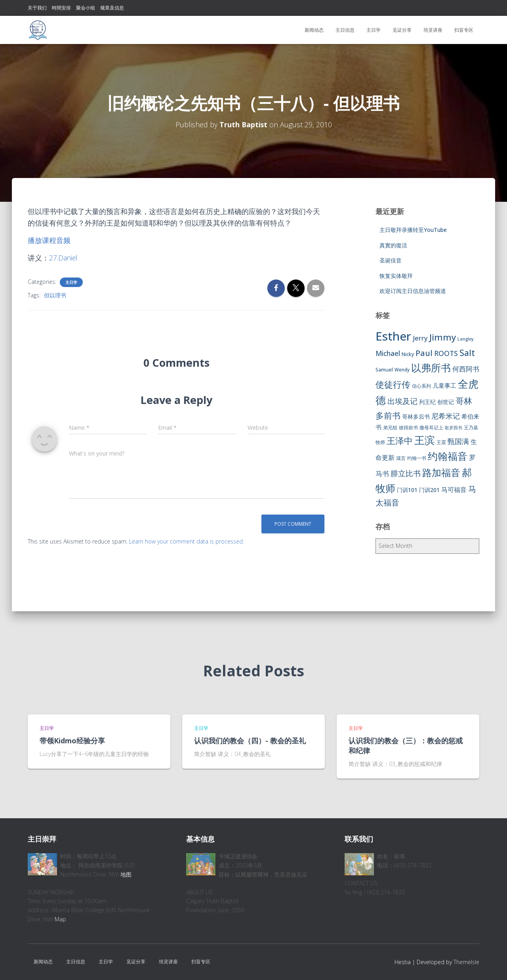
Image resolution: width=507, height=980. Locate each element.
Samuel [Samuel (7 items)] (384, 370)
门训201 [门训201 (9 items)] (429, 490)
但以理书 (55, 295)
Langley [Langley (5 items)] (466, 339)
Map (60, 919)
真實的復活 (393, 245)
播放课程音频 (49, 240)
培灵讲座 (433, 30)
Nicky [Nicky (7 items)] (408, 354)
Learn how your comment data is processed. (187, 541)
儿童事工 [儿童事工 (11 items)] (444, 385)
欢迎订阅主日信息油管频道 (413, 291)
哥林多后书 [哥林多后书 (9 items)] (416, 416)
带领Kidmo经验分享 (72, 741)
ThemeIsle (466, 962)
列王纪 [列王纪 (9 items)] (427, 402)
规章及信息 (112, 8)
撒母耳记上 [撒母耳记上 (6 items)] (431, 428)
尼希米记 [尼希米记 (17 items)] (446, 416)
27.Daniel (64, 258)
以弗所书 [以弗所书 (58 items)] (431, 367)
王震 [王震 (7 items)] (441, 442)
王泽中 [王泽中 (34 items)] (400, 441)
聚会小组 (86, 8)
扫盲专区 (464, 30)
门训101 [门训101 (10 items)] (407, 490)
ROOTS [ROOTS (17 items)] (446, 353)
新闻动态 (314, 30)
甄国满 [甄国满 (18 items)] (458, 441)
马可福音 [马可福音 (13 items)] (454, 490)
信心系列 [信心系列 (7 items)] (421, 386)
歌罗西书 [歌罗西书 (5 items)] (454, 428)
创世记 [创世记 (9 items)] (446, 402)
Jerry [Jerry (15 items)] (420, 338)
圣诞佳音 (391, 260)
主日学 (374, 30)
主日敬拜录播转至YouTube (413, 230)
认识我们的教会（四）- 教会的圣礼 (250, 741)
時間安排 (61, 8)
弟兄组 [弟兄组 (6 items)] (390, 428)
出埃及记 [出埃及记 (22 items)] (402, 401)
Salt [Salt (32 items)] (467, 353)
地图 (126, 874)
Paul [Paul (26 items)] (424, 353)
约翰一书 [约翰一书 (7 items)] (417, 458)
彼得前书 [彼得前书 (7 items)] (408, 428)
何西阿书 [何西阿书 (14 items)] (466, 369)
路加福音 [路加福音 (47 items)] (441, 473)
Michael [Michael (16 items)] (388, 353)
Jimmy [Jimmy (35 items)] (443, 337)
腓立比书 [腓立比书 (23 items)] (406, 473)
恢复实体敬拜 (396, 276)
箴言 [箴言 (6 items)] (401, 458)
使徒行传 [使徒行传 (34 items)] (393, 384)
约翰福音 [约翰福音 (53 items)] (448, 456)
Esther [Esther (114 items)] (393, 336)
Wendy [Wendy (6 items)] (402, 370)
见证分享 (402, 30)
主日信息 (345, 30)
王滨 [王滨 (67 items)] (425, 440)
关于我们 (37, 8)
